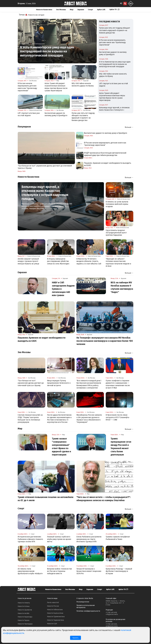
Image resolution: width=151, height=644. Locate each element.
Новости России (53, 606)
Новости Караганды (25, 617)
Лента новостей (53, 603)
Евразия (81, 10)
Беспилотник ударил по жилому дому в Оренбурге (113, 53)
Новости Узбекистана (55, 610)
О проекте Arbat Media (85, 598)
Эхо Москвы (61, 10)
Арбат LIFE (101, 10)
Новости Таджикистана (56, 620)
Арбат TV (115, 9)
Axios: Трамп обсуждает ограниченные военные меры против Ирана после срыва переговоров (112, 97)
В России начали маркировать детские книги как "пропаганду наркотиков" (112, 42)
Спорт (90, 10)
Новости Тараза (24, 620)
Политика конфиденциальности (88, 611)
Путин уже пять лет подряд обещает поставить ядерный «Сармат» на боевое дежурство (115, 30)
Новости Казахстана (44, 10)
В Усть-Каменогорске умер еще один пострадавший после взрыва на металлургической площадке (115, 64)
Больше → (129, 127)
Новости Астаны (24, 606)
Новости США (52, 624)
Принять (75, 638)
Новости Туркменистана (56, 617)
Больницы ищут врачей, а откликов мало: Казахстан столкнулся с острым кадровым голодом (114, 110)
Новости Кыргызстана (55, 613)
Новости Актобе (24, 613)
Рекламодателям (83, 602)
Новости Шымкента (25, 610)
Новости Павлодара (25, 624)
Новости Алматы (24, 603)
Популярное (24, 127)
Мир (72, 10)
